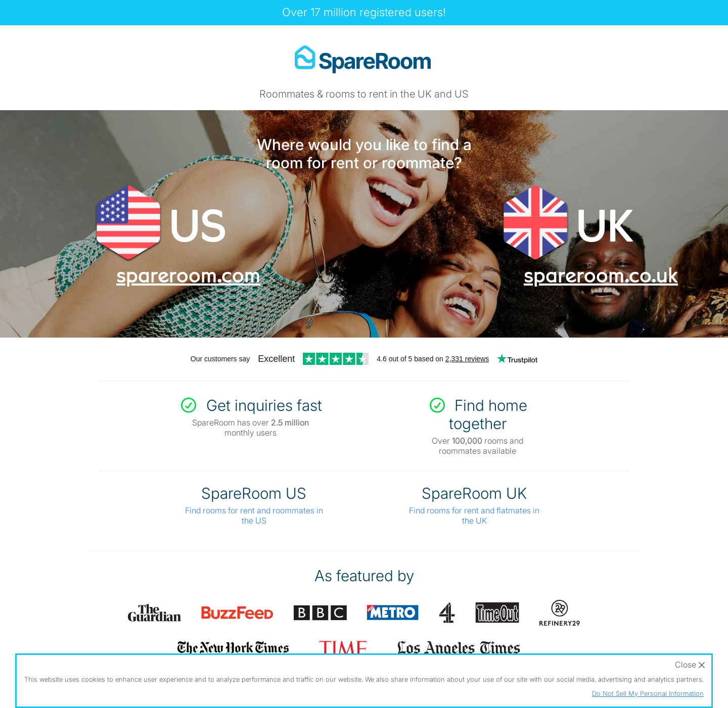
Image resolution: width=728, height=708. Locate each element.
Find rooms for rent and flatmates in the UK (474, 515)
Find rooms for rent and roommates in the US (254, 515)
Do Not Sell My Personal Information (648, 693)
